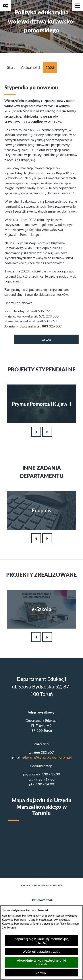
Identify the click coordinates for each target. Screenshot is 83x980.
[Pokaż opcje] (6, 6)
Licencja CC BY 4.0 (42, 900)
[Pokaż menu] (77, 6)
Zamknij (41, 973)
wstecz (47, 339)
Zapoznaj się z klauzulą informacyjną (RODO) (41, 941)
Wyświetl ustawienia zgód (41, 951)
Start (11, 68)
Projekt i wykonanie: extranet (42, 885)
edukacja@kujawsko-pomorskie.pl (47, 758)
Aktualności (31, 68)
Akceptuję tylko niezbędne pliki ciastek (41, 962)
